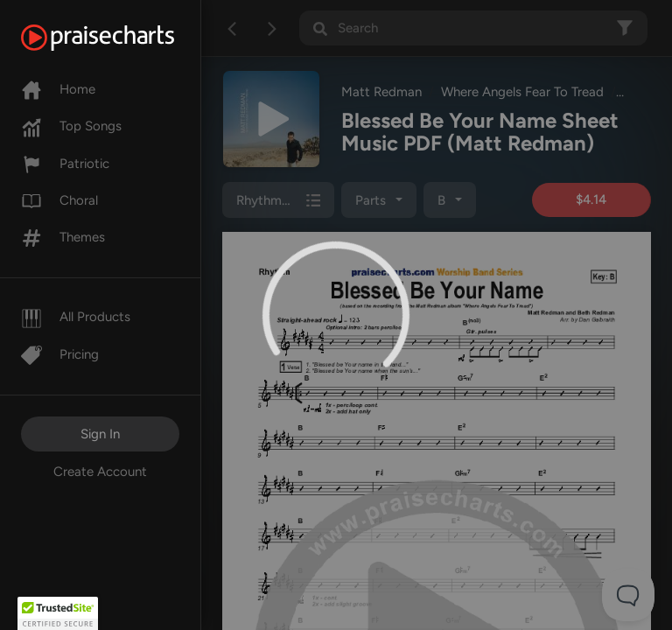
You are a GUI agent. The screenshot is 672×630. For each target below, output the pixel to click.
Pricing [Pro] (60, 354)
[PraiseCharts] (119, 38)
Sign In (100, 434)
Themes (63, 237)
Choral (59, 200)
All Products (76, 317)
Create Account (100, 472)
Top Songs (71, 126)
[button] (58, 613)
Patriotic (65, 164)
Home (58, 89)
